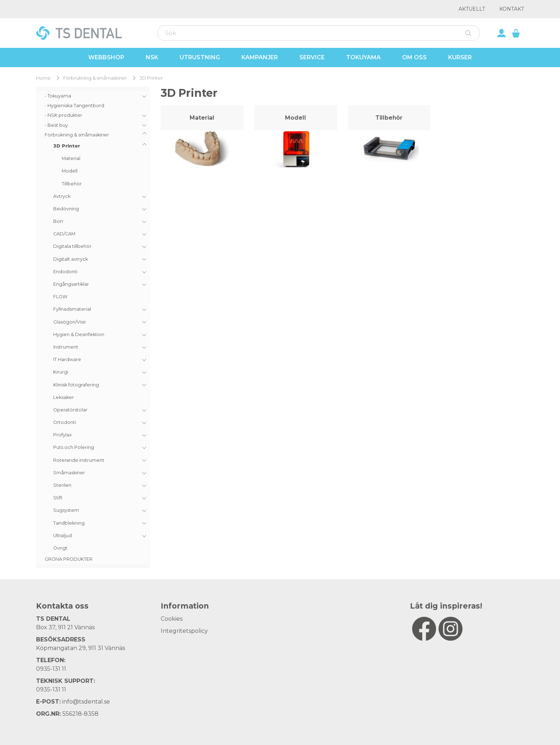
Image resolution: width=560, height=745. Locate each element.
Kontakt (512, 9)
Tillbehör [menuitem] (72, 184)
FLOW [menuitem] (60, 297)
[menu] (93, 327)
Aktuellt (472, 9)
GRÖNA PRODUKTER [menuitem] (69, 559)
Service (312, 57)
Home (43, 78)
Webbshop (106, 57)
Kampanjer (260, 57)
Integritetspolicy (184, 631)
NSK (152, 57)
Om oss (414, 57)
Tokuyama (363, 57)
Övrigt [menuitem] (60, 548)
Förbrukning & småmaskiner (95, 78)
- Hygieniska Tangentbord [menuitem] (74, 106)
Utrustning (200, 57)
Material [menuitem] (71, 158)
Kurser (460, 57)
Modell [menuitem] (70, 171)
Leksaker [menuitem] (64, 397)
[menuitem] (93, 96)
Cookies (172, 619)
